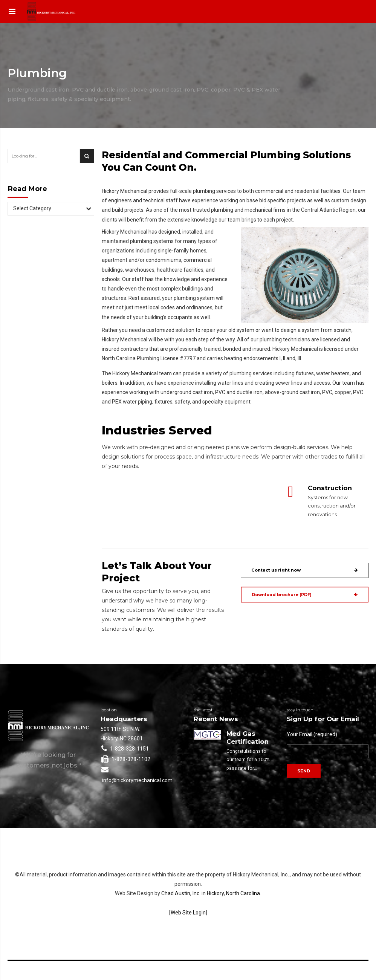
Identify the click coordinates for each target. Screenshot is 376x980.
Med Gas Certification (248, 738)
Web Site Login (188, 913)
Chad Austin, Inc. (181, 893)
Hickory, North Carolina (233, 893)
